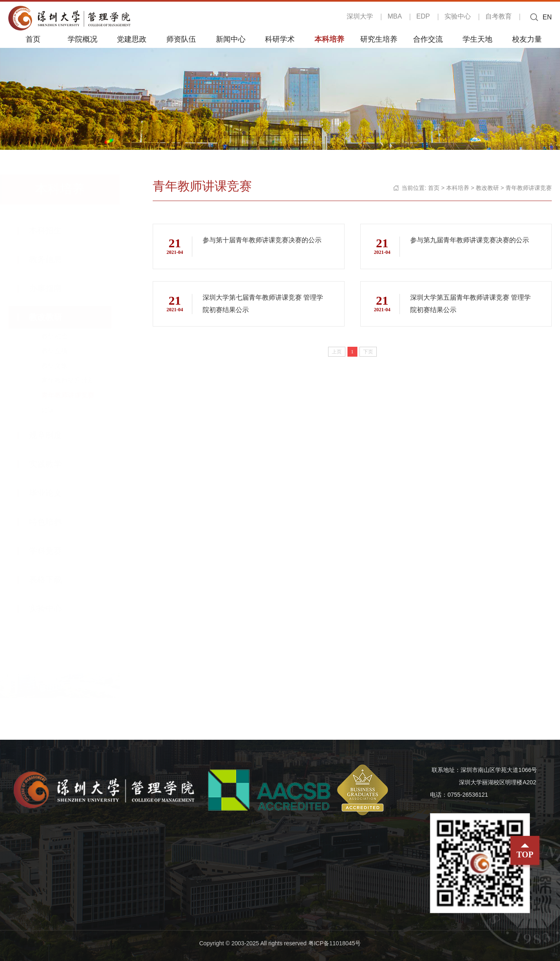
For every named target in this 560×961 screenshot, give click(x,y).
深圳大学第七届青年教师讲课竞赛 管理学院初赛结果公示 (263, 304)
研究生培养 (379, 39)
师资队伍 (181, 39)
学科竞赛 (54, 551)
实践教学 (54, 464)
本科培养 (329, 39)
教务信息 (54, 259)
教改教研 (54, 317)
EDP (423, 16)
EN (547, 17)
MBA (395, 16)
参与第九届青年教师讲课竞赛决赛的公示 (470, 240)
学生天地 (477, 39)
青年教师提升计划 (76, 380)
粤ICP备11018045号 (335, 943)
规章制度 (54, 435)
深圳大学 (360, 16)
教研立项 (63, 351)
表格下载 (54, 580)
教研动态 (63, 336)
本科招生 (54, 230)
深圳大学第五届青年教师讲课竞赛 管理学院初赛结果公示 (470, 304)
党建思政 (132, 39)
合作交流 (428, 39)
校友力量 (527, 39)
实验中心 (458, 16)
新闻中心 (231, 39)
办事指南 (54, 288)
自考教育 (499, 16)
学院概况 (83, 39)
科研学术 (280, 39)
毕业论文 (54, 493)
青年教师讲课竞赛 (76, 395)
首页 (33, 39)
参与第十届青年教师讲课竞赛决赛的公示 (262, 240)
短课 (56, 410)
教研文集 (63, 366)
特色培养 (54, 522)
